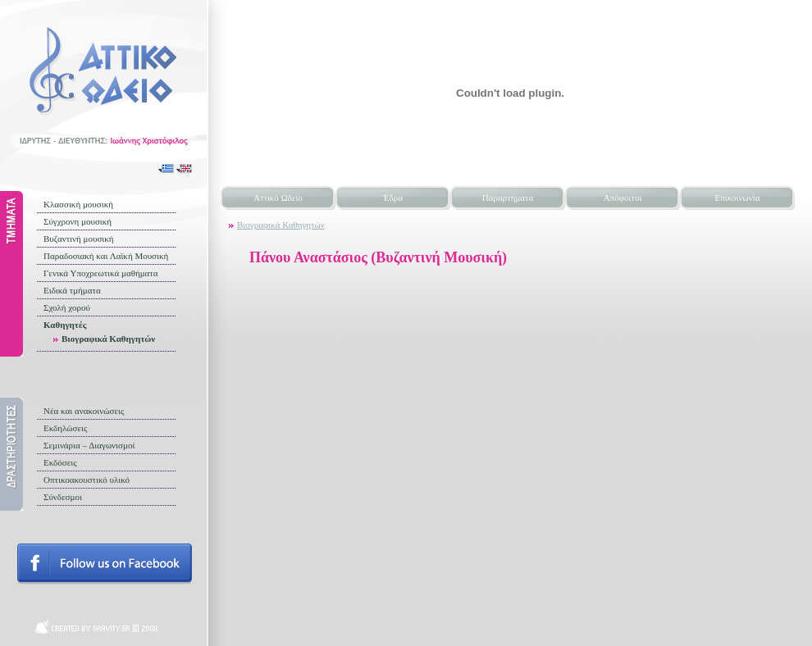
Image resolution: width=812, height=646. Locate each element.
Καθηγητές (65, 325)
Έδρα (393, 198)
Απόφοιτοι (623, 198)
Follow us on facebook (105, 564)
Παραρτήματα (508, 198)
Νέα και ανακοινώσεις (84, 411)
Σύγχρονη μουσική (78, 221)
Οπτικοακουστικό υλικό (87, 480)
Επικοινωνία (738, 198)
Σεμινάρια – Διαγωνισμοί (89, 445)
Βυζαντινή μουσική (79, 239)
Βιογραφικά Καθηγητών (108, 339)
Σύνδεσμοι (63, 497)
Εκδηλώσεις (65, 428)
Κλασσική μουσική (78, 204)
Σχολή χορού (67, 307)
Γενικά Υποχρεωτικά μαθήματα (101, 273)
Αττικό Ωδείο (278, 198)
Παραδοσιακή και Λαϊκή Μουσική (106, 256)
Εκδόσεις (60, 462)
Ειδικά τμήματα (72, 290)
